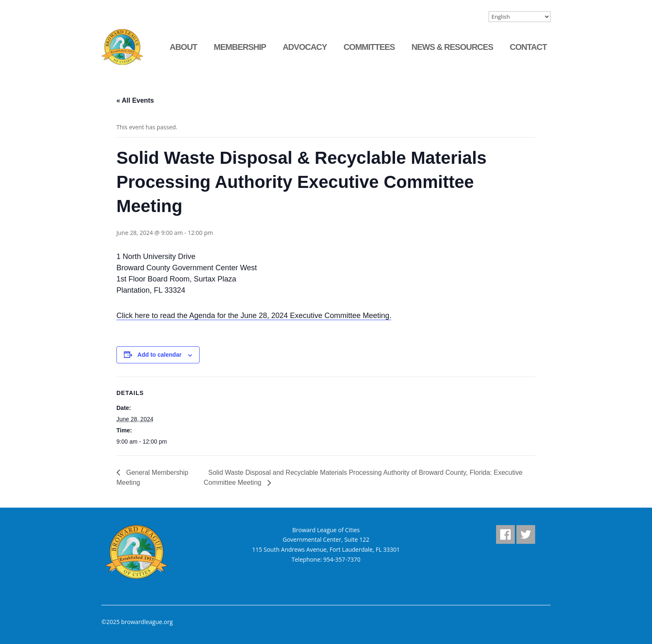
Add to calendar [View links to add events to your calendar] (160, 355)
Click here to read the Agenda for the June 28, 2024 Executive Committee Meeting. (254, 316)
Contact (528, 47)
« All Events (135, 100)
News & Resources (452, 47)
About (183, 47)
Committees (369, 47)
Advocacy (305, 47)
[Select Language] (520, 17)
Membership (240, 47)
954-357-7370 (342, 559)
